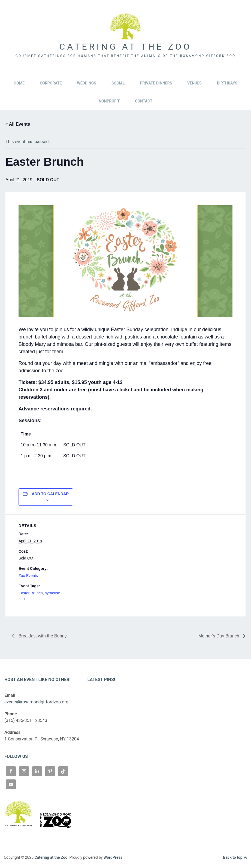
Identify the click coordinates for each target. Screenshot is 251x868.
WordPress (113, 857)
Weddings (86, 83)
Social (118, 83)
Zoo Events (28, 576)
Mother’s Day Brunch (219, 636)
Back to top (235, 858)
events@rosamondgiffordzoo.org (36, 702)
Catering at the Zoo (125, 47)
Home (19, 83)
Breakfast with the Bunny (42, 636)
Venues (194, 83)
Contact (143, 101)
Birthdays (227, 83)
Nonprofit (109, 101)
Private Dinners (156, 83)
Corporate (51, 83)
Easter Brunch (31, 593)
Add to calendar (50, 494)
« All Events (18, 124)
